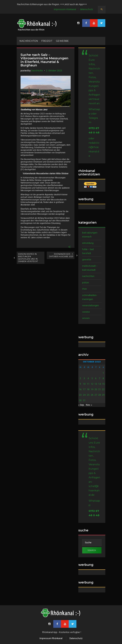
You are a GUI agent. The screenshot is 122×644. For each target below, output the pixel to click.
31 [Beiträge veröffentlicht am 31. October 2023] (84, 400)
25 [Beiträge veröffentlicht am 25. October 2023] (88, 395)
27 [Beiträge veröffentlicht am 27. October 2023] (96, 395)
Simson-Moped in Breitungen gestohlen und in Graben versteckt (28, 258)
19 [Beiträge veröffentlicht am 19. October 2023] (92, 389)
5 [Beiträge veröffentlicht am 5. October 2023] (92, 378)
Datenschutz (86, 9)
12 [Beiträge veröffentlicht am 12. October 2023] (92, 384)
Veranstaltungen (90, 305)
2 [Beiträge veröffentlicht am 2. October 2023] (80, 378)
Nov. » (89, 405)
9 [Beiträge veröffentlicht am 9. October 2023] (80, 384)
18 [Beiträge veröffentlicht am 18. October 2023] (88, 389)
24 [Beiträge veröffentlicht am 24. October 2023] (84, 395)
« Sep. (81, 405)
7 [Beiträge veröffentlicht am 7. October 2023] (100, 378)
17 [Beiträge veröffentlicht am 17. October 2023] (84, 389)
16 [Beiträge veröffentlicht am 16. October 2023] (80, 389)
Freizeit (47, 41)
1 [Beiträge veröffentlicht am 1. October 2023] (103, 373)
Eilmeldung (88, 243)
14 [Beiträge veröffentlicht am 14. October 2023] (100, 384)
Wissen (86, 318)
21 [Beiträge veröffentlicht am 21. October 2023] (100, 389)
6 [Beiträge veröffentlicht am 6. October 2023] (96, 378)
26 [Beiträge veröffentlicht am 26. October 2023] (92, 395)
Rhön (85, 289)
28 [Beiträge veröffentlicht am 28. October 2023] (100, 395)
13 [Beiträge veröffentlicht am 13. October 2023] (96, 384)
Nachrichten (88, 276)
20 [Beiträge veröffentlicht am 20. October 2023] (96, 389)
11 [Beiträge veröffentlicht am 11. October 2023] (88, 384)
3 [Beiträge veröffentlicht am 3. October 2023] (84, 378)
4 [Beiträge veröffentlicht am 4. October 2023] (88, 378)
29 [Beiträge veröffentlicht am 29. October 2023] (103, 395)
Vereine (86, 312)
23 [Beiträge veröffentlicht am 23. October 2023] (80, 395)
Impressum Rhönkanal (65, 9)
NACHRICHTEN (29, 41)
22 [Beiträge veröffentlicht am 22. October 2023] (103, 389)
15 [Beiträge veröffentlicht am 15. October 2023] (103, 384)
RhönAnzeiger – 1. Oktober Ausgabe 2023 (61, 255)
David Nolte (37, 71)
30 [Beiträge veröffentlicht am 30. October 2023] (80, 400)
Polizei (86, 283)
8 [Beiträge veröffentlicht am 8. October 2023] (103, 378)
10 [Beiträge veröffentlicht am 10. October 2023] (84, 384)
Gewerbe (62, 41)
